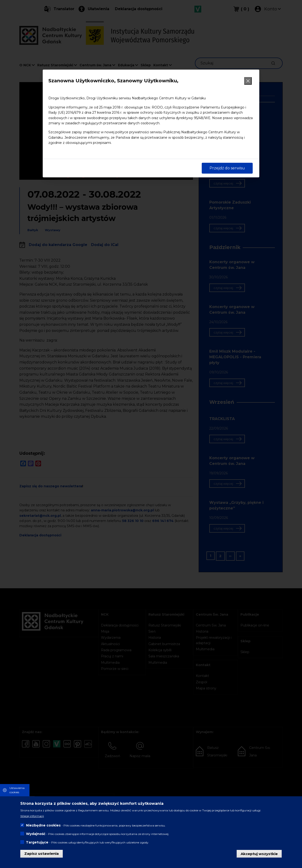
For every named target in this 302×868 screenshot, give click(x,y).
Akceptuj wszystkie (259, 853)
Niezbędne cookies (43, 825)
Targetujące (37, 842)
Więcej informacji (32, 816)
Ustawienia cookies (17, 790)
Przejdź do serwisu (227, 168)
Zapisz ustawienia (42, 853)
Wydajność (36, 834)
